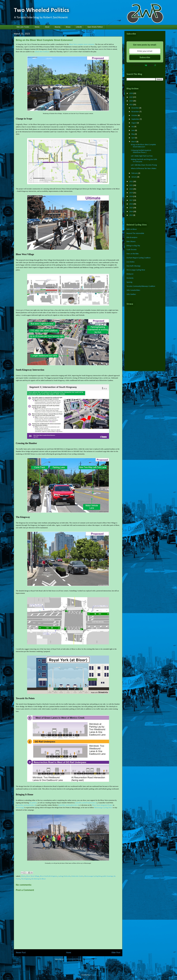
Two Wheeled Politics (42, 10)
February (135, 173)
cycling (60, 876)
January (134, 177)
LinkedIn (79, 27)
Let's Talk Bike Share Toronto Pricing (144, 165)
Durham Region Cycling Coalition (139, 258)
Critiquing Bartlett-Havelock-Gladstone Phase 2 (141, 151)
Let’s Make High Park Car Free (142, 156)
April (133, 138)
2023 (131, 105)
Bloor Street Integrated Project (102, 805)
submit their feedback (42, 52)
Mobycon (130, 274)
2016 (131, 204)
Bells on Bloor (132, 229)
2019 (131, 193)
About (47, 27)
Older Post (116, 953)
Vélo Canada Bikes (133, 290)
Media (37, 27)
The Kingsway (26, 879)
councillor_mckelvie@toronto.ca (86, 803)
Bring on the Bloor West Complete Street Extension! (143, 146)
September (136, 119)
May (133, 134)
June (133, 130)
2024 (131, 101)
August (134, 123)
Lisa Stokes (131, 262)
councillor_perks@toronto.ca (26, 805)
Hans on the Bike (133, 254)
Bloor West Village (33, 876)
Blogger (93, 975)
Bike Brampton (132, 238)
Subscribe (145, 57)
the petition (33, 803)
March (134, 142)
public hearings (108, 876)
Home (69, 953)
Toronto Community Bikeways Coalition (141, 286)
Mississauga (20, 807)
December (135, 108)
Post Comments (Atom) (73, 959)
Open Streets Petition (95, 27)
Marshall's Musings (134, 266)
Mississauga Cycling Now (93, 876)
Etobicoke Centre (77, 876)
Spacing (129, 282)
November (135, 112)
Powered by (145, 65)
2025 (131, 97)
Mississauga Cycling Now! (103, 807)
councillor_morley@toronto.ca (69, 805)
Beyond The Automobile (135, 233)
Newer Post (21, 953)
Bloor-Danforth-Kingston (49, 876)
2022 (131, 182)
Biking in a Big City (133, 246)
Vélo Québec (131, 294)
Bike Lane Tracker (23, 27)
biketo (23, 876)
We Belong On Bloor (39, 879)
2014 (131, 212)
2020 (131, 189)
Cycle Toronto (132, 250)
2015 (131, 208)
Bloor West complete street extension (82, 44)
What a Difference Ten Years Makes (144, 169)
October (135, 116)
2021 (131, 185)
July (133, 127)
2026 (131, 93)
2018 (131, 197)
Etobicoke (67, 876)
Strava (68, 27)
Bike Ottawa (131, 242)
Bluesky (58, 27)
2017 (131, 200)
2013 (131, 215)
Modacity (130, 278)
